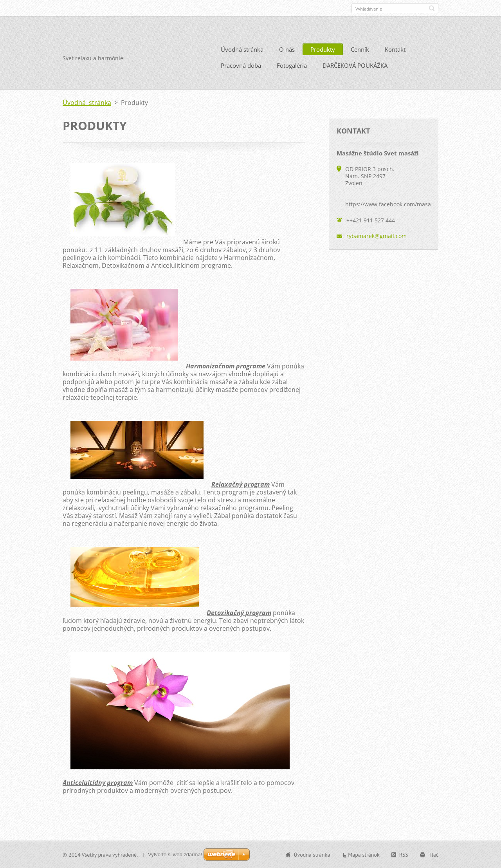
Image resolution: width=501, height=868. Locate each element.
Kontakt (395, 49)
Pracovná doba (241, 65)
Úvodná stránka (242, 49)
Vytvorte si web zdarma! (175, 854)
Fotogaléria (292, 65)
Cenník (360, 49)
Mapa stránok (364, 855)
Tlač (433, 855)
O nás (287, 49)
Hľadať (432, 8)
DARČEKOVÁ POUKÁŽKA (355, 65)
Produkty (323, 49)
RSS (404, 855)
